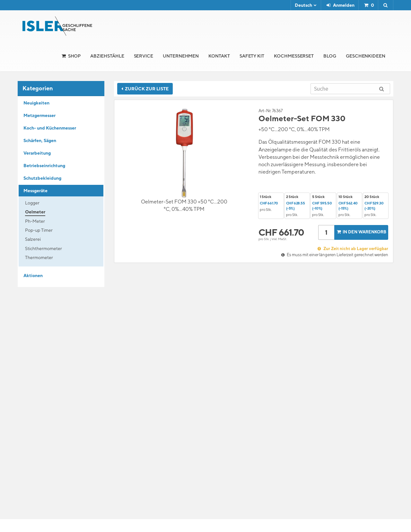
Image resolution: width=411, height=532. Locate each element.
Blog (330, 56)
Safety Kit (252, 56)
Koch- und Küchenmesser (50, 128)
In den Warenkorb (361, 232)
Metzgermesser (39, 115)
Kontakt (219, 56)
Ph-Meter (35, 221)
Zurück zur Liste (145, 89)
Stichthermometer (44, 248)
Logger (32, 203)
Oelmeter (35, 212)
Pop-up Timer (39, 230)
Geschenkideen (366, 56)
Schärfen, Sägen (40, 140)
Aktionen (33, 275)
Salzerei (33, 239)
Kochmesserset (294, 56)
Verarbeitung (37, 153)
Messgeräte (35, 191)
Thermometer (39, 257)
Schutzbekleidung (42, 178)
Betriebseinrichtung (44, 166)
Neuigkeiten (36, 103)
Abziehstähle (107, 56)
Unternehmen (181, 56)
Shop (74, 56)
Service (144, 56)
